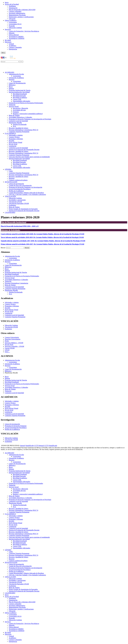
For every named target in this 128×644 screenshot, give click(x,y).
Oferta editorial (14, 35)
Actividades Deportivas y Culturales (20, 117)
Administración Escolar (16, 74)
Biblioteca (12, 85)
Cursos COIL (17, 99)
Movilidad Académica (20, 97)
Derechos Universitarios (13, 339)
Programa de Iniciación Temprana (16, 426)
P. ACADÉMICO (10, 133)
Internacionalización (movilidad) (19, 92)
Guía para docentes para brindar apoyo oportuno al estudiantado (29, 157)
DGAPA (11, 141)
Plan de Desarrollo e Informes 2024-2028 (22, 10)
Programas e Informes (16, 139)
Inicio (7, 2)
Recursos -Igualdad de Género (18, 128)
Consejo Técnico (14, 137)
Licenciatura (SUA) (15, 24)
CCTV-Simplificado (51, 446)
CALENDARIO (10, 212)
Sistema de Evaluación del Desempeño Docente (24, 150)
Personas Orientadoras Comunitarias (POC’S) (23, 130)
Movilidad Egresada (19, 96)
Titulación (12, 105)
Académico (12, 46)
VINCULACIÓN (10, 196)
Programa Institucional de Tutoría (20, 90)
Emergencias (13, 49)
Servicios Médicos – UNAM (14, 343)
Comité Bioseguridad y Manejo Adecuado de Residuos (26, 193)
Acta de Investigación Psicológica (20, 189)
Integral (23, 446)
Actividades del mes (19, 110)
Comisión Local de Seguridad (18, 121)
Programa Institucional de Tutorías (16, 272)
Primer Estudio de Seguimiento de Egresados (23, 209)
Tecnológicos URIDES (16, 37)
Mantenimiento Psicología (17, 15)
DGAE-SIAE (13, 144)
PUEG (7, 341)
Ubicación (12, 19)
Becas (11, 87)
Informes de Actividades (10, 230)
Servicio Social (14, 106)
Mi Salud (8, 40)
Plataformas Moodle (15, 123)
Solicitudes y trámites (16, 135)
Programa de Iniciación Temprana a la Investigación (25, 187)
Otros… (7, 352)
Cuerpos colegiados (15, 11)
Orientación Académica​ (16, 78)
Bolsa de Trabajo (14, 115)
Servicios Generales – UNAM (14, 346)
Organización (13, 8)
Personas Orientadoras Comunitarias (16, 283)
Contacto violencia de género (18, 180)
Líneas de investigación (16, 184)
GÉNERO (8, 169)
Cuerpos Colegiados (15, 47)
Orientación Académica (12, 260)
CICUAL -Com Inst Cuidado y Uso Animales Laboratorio (27, 194)
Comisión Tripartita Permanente (19, 132)
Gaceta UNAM (10, 348)
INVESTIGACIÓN (11, 182)
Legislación (13, 146)
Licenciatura (13, 22)
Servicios (8, 29)
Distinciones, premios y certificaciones (21, 17)
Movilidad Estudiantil (20, 94)
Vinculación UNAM (15, 202)
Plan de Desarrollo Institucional (13, 222)
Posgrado (12, 26)
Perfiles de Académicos (16, 191)
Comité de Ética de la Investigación (20, 185)
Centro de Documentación (17, 83)
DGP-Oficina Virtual (15, 142)
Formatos (16, 112)
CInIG (11, 171)
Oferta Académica (11, 20)
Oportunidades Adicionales (21, 101)
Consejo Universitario (12, 337)
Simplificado (30, 446)
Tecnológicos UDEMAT (17, 38)
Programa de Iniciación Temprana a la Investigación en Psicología (30, 119)
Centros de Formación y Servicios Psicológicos (24, 31)
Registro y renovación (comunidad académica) (28, 114)
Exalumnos (12, 205)
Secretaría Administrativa (17, 13)
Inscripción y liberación (20, 108)
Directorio (8, 42)
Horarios (12, 79)
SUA (14, 126)
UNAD (7, 350)
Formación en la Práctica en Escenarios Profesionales (26, 103)
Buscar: (3, 248)
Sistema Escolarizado (20, 124)
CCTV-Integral (39, 446)
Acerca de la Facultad (12, 4)
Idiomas (11, 88)
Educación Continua (15, 28)
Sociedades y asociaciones (17, 200)
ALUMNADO (9, 72)
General (11, 44)
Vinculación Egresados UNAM (19, 203)
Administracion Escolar (12, 360)
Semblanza (12, 6)
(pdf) (20, 226)
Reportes (12, 178)
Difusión (12, 33)
